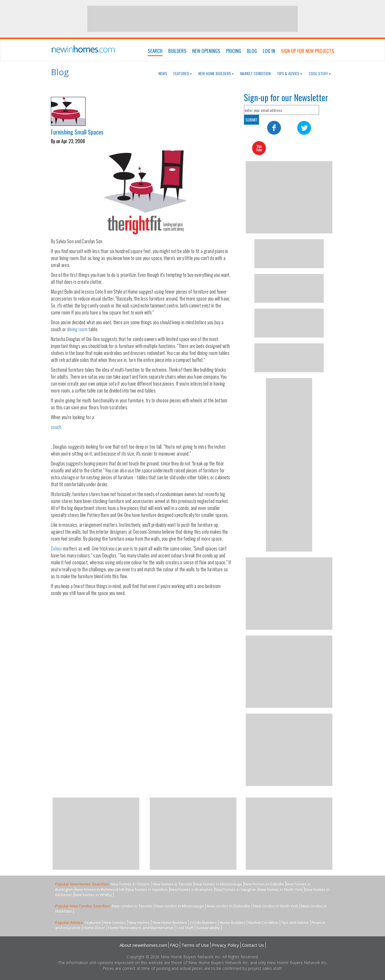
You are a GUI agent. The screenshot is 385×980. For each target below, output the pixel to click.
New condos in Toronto (132, 906)
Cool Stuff (320, 73)
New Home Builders (216, 73)
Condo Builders (203, 922)
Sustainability (208, 928)
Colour (57, 548)
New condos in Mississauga (179, 906)
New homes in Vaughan (236, 889)
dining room (77, 329)
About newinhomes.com (143, 945)
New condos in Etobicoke (228, 906)
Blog (252, 51)
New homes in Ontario (130, 884)
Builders (177, 51)
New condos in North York (276, 906)
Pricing (234, 51)
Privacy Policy (225, 945)
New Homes (139, 922)
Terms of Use (195, 945)
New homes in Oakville (264, 884)
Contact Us (253, 945)
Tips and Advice (295, 922)
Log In (269, 51)
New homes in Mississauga (218, 884)
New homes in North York (281, 889)
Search (155, 51)
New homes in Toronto (172, 884)
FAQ (174, 945)
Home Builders (233, 922)
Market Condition (255, 73)
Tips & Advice (290, 73)
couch (56, 427)
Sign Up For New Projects (308, 51)
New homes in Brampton (191, 889)
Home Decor (94, 928)
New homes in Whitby (93, 895)
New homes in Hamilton (147, 889)
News (163, 73)
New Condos (115, 922)
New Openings (206, 51)
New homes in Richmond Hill (100, 889)
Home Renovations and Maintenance (141, 928)
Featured (183, 73)
